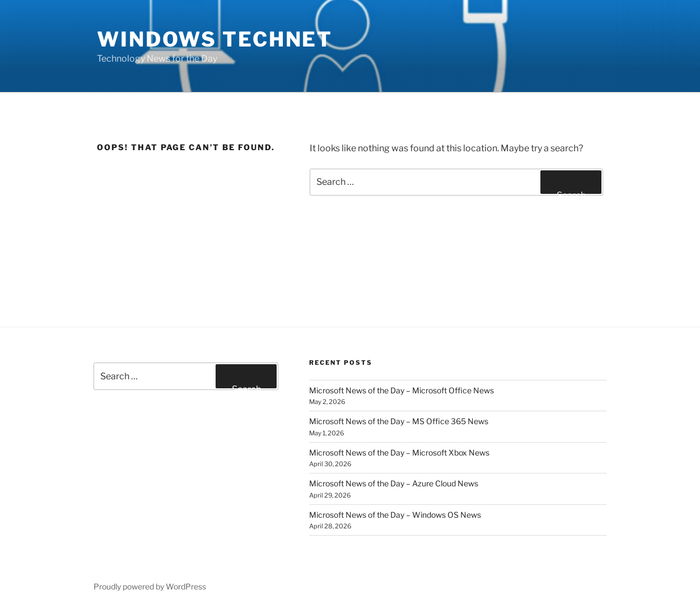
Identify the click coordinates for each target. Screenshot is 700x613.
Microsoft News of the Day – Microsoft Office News (402, 390)
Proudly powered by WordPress (150, 586)
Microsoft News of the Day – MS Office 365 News (399, 421)
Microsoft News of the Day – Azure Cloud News (394, 483)
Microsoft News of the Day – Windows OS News (395, 515)
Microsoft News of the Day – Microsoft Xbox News (399, 452)
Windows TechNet (215, 39)
